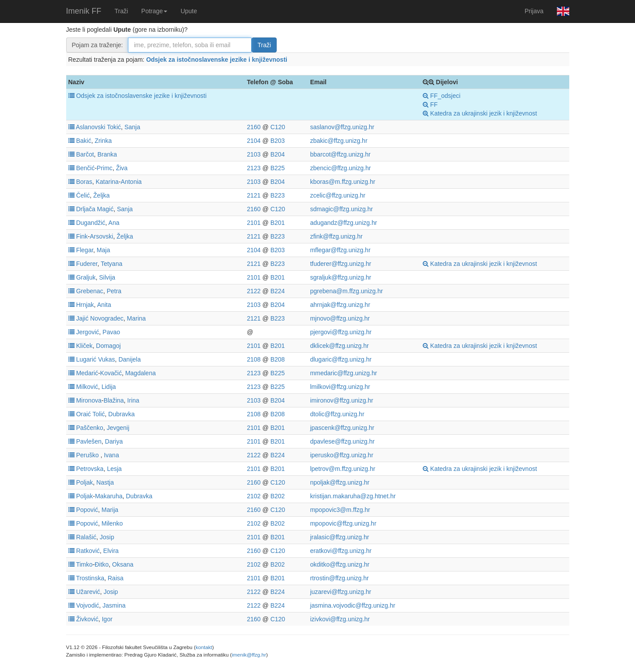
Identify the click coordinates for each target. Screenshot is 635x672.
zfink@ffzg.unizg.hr (336, 236)
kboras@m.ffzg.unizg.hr (343, 182)
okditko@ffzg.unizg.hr (340, 564)
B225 (278, 168)
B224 (278, 291)
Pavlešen (89, 441)
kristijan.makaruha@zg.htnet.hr (353, 496)
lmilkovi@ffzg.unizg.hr (340, 387)
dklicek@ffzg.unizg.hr (340, 346)
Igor (107, 619)
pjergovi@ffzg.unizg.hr (341, 332)
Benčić (85, 168)
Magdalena (141, 373)
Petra (114, 291)
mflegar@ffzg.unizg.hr (340, 250)
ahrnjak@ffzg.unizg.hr (340, 305)
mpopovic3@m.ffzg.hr (340, 510)
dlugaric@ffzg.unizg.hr (341, 359)
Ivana (111, 455)
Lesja (114, 469)
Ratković (88, 551)
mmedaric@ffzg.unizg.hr (344, 373)
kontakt (204, 647)
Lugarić (86, 359)
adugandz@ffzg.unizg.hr (344, 223)
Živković (87, 619)
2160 (254, 127)
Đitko (101, 564)
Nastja (105, 482)
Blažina (114, 400)
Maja (103, 250)
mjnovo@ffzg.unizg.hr (340, 318)
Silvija (107, 277)
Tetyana (111, 264)
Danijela (130, 359)
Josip (107, 537)
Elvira (111, 551)
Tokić (114, 127)
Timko (84, 564)
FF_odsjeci (441, 96)
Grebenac (89, 291)
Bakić (83, 141)
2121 (254, 195)
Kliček (84, 346)
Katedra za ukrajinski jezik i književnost (480, 113)
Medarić (87, 373)
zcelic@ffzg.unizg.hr (338, 195)
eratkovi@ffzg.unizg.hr (341, 551)
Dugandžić (90, 223)
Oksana (123, 564)
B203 (278, 141)
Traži (122, 11)
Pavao (111, 332)
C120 (278, 127)
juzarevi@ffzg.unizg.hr (341, 592)
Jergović (87, 332)
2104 (254, 141)
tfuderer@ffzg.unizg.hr (341, 264)
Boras (84, 182)
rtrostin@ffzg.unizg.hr (340, 578)
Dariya (114, 441)
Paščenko (89, 428)
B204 (278, 154)
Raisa (116, 578)
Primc (105, 168)
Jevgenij (118, 428)
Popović (87, 510)
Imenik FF (84, 11)
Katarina (107, 182)
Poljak (84, 482)
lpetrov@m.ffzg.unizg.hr (343, 469)
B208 (278, 359)
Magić (105, 209)
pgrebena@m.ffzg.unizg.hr (347, 291)
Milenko (112, 523)
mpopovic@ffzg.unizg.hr (343, 523)
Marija (110, 510)
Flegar (85, 250)
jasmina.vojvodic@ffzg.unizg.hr (353, 605)
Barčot (85, 154)
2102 (254, 496)
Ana (114, 223)
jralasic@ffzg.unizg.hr (340, 537)
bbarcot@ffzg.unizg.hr (340, 154)
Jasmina (114, 605)
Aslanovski (91, 127)
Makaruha (109, 496)
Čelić (83, 195)
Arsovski (102, 236)
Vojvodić (87, 605)
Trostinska (90, 578)
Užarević (88, 592)
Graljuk (86, 277)
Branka (107, 154)
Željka (101, 195)
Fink (82, 236)
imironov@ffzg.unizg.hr (342, 400)
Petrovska (90, 469)
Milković (87, 387)
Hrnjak (85, 305)
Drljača (86, 209)
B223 (278, 195)
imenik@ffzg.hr (249, 655)
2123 (254, 168)
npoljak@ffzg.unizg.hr (340, 482)
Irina (133, 400)
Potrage (154, 11)
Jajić (82, 318)
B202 (278, 496)
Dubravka (121, 414)
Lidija (109, 387)
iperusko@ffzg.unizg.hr (342, 455)
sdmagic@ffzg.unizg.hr (342, 209)
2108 (254, 359)
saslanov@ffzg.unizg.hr (342, 127)
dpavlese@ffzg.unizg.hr (342, 441)
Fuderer (86, 264)
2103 (254, 154)
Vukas (106, 359)
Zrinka (103, 141)
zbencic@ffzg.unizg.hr (341, 168)
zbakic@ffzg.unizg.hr (339, 141)
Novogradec (107, 318)
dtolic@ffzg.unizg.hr (337, 414)
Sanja (132, 127)
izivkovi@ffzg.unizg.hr (340, 619)
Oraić (83, 414)
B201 (278, 223)
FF (430, 105)
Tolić (98, 414)
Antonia (131, 182)
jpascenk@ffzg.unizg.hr (342, 428)
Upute (189, 11)
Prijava (534, 11)
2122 (254, 291)
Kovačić (111, 373)
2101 (254, 223)
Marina (137, 318)
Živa (122, 168)
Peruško (87, 455)
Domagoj (109, 346)
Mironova (89, 400)
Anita (104, 305)
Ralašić (86, 537)
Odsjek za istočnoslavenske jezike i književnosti (217, 60)
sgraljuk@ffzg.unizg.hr (341, 277)
